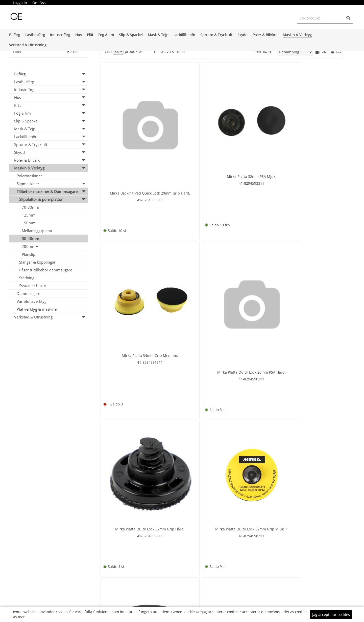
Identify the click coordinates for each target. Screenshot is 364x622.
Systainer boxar (33, 286)
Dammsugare (28, 293)
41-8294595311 (252, 264)
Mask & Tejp (158, 35)
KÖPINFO (239, 602)
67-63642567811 (252, 397)
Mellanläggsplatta (37, 231)
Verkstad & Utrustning (28, 45)
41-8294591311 (252, 141)
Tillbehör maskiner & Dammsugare (47, 191)
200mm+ (30, 246)
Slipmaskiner (28, 184)
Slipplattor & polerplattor (41, 199)
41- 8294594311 (313, 273)
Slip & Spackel (131, 35)
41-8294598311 (191, 264)
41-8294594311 (130, 388)
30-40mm (30, 239)
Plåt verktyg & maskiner (37, 309)
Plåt (90, 35)
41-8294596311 (191, 388)
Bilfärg (15, 35)
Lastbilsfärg (35, 35)
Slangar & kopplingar (37, 262)
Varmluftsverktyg (32, 301)
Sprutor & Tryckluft (216, 35)
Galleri (322, 52)
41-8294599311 (130, 149)
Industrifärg (60, 35)
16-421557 (130, 509)
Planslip (29, 254)
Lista (336, 52)
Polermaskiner (29, 176)
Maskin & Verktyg (297, 35)
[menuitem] (20, 3)
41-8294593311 (191, 135)
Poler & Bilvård (265, 35)
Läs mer (18, 617)
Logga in (20, 3)
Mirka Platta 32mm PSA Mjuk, (191, 128)
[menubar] (29, 3)
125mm (29, 215)
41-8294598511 (130, 264)
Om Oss (39, 3)
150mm (29, 223)
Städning (27, 278)
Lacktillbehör (184, 35)
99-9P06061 (313, 397)
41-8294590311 (313, 149)
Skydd (242, 35)
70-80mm (30, 207)
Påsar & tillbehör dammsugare (46, 270)
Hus (79, 35)
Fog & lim (106, 35)
